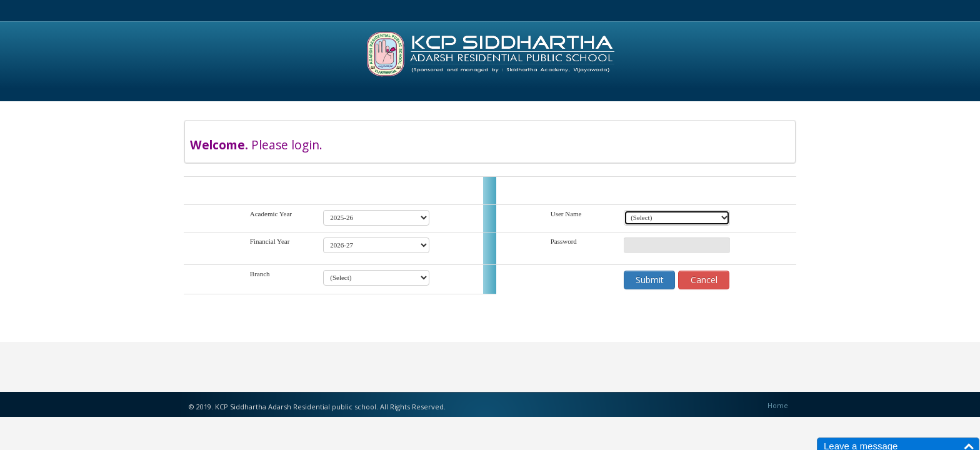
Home (778, 405)
